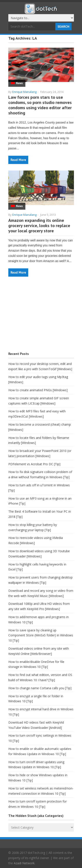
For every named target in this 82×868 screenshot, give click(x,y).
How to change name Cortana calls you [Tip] (40, 688)
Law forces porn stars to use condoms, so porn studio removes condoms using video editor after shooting (40, 105)
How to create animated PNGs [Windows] (38, 390)
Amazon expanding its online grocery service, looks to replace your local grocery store (39, 226)
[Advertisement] (41, 316)
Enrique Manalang (24, 92)
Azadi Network (24, 863)
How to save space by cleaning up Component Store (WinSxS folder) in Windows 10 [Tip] (41, 635)
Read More (18, 160)
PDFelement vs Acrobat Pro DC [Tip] (34, 464)
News (19, 83)
